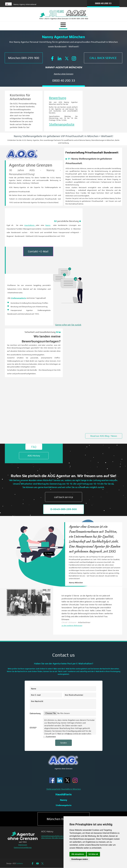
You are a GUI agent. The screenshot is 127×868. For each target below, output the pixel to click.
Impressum (23, 845)
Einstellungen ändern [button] (80, 859)
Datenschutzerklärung (23, 847)
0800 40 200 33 (103, 3)
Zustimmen (51, 737)
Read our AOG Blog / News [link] (104, 436)
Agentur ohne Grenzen (64, 74)
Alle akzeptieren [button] (78, 854)
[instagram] (74, 58)
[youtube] (38, 863)
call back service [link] (64, 497)
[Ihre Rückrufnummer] (80, 695)
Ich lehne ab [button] (93, 854)
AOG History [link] (34, 456)
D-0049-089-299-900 (64, 509)
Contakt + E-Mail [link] (38, 251)
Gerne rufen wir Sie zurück (68, 325)
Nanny (48, 225)
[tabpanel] (42, 5)
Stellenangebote (62, 124)
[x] (67, 58)
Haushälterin (30, 225)
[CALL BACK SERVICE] (103, 58)
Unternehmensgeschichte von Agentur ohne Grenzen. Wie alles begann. (55, 837)
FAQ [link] (34, 447)
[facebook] (52, 58)
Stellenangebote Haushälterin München (64, 789)
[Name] (63, 689)
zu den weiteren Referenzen (72, 625)
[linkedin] (60, 58)
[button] (24, 58)
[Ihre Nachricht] (63, 704)
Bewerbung (58, 98)
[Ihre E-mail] (46, 695)
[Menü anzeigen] (63, 25)
